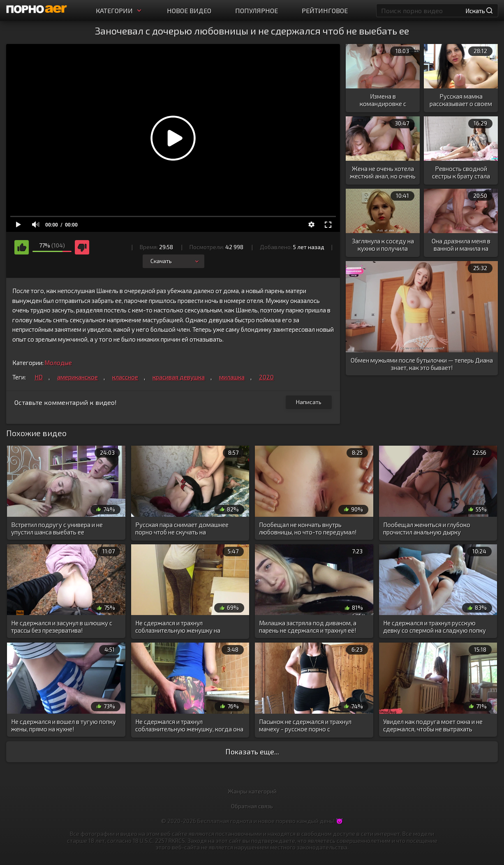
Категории (119, 10)
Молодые (58, 363)
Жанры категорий (252, 791)
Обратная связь (252, 806)
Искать (479, 11)
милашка (232, 377)
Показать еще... (252, 752)
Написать (309, 402)
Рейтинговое (325, 10)
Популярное (257, 10)
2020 (266, 377)
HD (39, 377)
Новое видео (189, 10)
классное (125, 377)
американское (77, 377)
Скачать (175, 261)
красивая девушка (179, 377)
